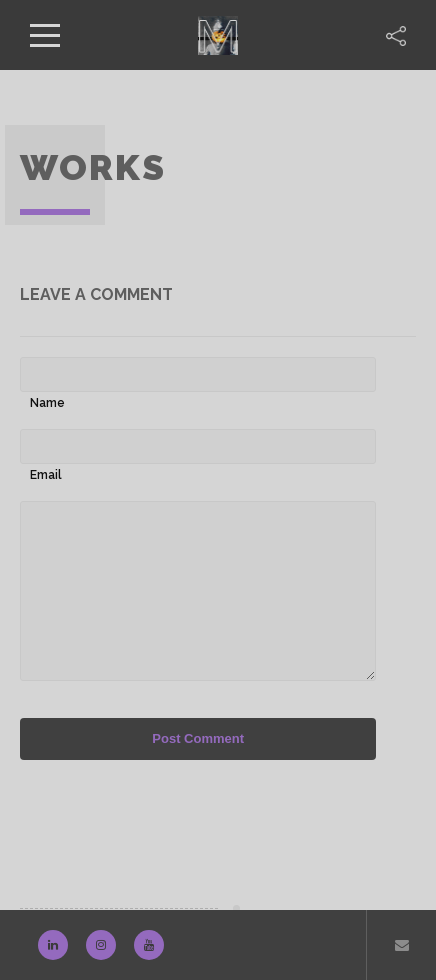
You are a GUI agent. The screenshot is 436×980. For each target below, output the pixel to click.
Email (46, 475)
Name (47, 403)
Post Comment (198, 738)
